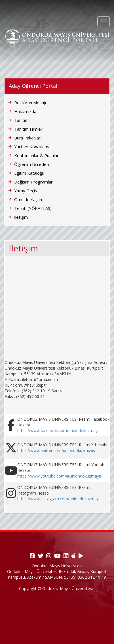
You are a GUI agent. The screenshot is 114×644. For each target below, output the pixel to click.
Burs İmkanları (28, 138)
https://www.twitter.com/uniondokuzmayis (56, 450)
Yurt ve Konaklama (32, 147)
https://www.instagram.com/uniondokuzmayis (59, 499)
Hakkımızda (25, 111)
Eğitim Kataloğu (29, 173)
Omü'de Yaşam (29, 199)
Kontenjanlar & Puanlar (36, 155)
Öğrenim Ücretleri (32, 164)
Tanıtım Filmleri (29, 129)
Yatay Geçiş (26, 191)
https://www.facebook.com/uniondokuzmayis (59, 431)
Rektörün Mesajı (30, 103)
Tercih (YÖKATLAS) (33, 208)
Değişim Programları (34, 182)
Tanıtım (21, 120)
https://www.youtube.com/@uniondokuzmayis (60, 476)
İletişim (21, 217)
